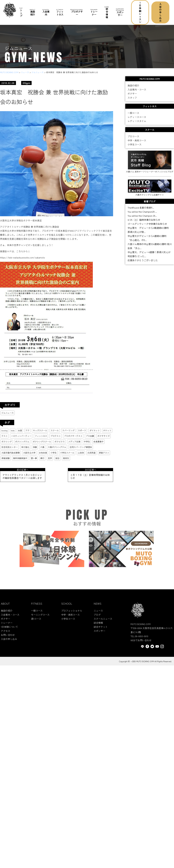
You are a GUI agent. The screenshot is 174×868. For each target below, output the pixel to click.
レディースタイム (137, 123)
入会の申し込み (160, 12)
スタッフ (132, 100)
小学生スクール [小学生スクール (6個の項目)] (67, 453)
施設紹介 (33, 12)
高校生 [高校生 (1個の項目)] (66, 458)
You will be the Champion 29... (142, 216)
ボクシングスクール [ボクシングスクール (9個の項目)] (42, 442)
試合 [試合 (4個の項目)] (57, 458)
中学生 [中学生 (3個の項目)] (87, 442)
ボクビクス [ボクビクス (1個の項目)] (60, 442)
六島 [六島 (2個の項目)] (42, 447)
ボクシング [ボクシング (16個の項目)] (7, 442)
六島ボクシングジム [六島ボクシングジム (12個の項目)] (57, 447)
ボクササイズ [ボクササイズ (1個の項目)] (104, 436)
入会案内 (46, 12)
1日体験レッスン (140, 12)
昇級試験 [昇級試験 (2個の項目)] (6, 458)
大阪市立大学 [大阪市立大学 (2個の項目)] (29, 453)
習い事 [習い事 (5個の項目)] (34, 458)
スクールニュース (103, 621)
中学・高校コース (137, 143)
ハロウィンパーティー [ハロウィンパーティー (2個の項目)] (21, 436)
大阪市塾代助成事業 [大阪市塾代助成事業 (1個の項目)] (11, 453)
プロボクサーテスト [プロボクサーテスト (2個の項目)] (73, 436)
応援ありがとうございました (143, 260)
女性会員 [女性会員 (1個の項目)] (43, 453)
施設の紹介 (133, 88)
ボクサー (132, 96)
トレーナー (94, 12)
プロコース (133, 138)
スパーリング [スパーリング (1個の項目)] (68, 430)
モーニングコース (40, 617)
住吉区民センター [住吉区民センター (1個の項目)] (10, 447)
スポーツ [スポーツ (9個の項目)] (82, 430)
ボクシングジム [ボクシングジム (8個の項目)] (22, 442)
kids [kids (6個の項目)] (13, 430)
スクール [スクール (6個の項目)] (55, 430)
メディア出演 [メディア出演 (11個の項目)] (74, 442)
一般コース (133, 115)
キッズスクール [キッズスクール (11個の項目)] (40, 430)
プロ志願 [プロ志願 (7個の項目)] (90, 436)
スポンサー (120, 12)
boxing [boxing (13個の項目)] (4, 430)
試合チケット (101, 629)
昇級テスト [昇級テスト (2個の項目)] (104, 453)
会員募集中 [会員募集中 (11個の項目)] (98, 442)
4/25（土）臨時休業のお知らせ (144, 220)
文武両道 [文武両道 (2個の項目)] (91, 453)
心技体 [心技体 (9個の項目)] (81, 453)
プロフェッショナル (72, 613)
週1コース (36, 621)
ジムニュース (8, 413)
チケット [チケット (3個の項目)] (107, 430)
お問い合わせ (8, 637)
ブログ (97, 617)
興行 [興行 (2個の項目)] (42, 458)
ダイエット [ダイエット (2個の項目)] (95, 430)
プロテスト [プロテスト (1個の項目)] (56, 436)
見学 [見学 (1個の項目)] (50, 458)
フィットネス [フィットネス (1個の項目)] (41, 436)
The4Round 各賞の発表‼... (141, 208)
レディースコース (137, 119)
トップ (21, 12)
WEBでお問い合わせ (141, 642)
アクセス (6, 633)
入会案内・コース (137, 92)
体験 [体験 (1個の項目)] (35, 447)
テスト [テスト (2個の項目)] (4, 436)
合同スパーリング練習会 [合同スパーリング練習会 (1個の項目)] (81, 447)
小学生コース (135, 147)
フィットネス (60, 12)
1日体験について (9, 629)
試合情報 (107, 12)
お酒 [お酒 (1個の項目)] (20, 430)
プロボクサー (77, 12)
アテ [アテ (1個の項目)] (27, 430)
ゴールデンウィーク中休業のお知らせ (147, 224)
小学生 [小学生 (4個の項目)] (54, 453)
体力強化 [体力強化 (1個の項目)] (25, 447)
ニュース (98, 613)
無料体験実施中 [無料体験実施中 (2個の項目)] (20, 458)
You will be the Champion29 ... (142, 212)
